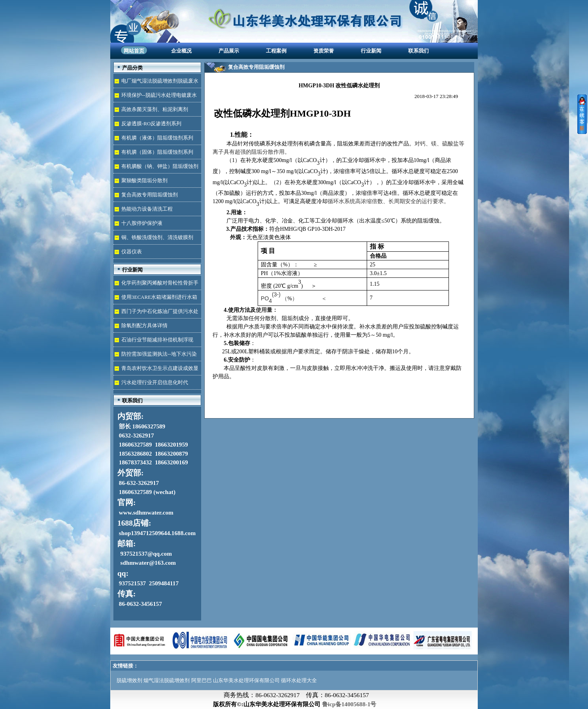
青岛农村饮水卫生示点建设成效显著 (156, 370)
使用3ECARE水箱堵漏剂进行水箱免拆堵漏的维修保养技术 (155, 299)
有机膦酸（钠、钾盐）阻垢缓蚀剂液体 (156, 168)
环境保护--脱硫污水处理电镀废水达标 (155, 97)
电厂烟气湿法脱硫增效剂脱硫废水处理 (156, 83)
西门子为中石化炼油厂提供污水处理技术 (156, 313)
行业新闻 (371, 51)
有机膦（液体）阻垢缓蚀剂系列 (157, 138)
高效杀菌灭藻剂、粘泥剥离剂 (155, 109)
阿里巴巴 (202, 680)
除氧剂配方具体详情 (144, 325)
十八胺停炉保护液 (142, 223)
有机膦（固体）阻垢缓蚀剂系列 (157, 152)
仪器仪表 (132, 252)
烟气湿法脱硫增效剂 (167, 680)
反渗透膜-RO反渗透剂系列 (151, 124)
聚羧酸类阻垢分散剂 (144, 180)
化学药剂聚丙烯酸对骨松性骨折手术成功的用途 (156, 285)
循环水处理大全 (299, 680)
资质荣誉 (324, 51)
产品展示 (229, 51)
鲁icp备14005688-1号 (349, 704)
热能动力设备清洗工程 (147, 209)
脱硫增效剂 (129, 680)
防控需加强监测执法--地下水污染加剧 (155, 356)
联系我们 (418, 51)
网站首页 (134, 51)
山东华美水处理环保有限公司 (246, 680)
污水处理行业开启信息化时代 (155, 382)
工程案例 (276, 51)
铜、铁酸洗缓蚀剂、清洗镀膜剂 (157, 237)
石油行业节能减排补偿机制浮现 (157, 340)
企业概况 (181, 51)
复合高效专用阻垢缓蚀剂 (150, 195)
